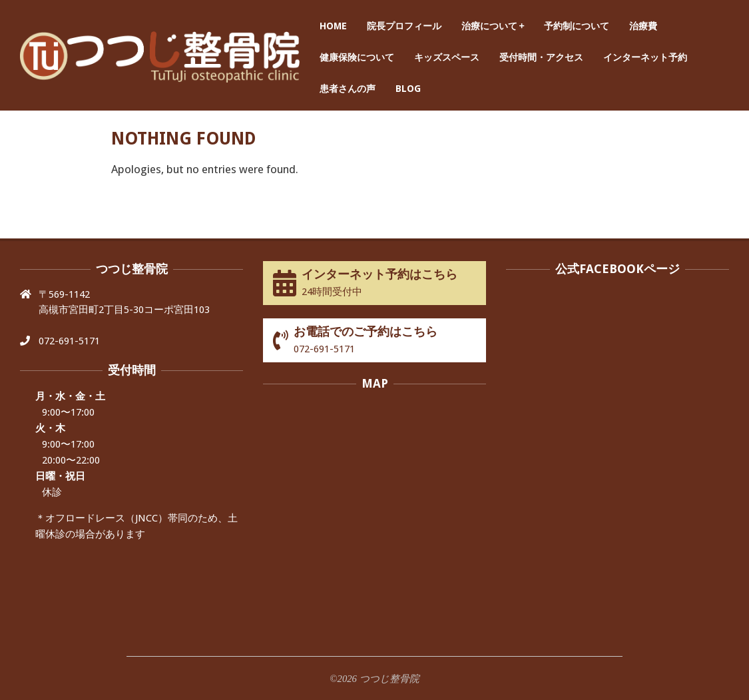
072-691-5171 (69, 341)
